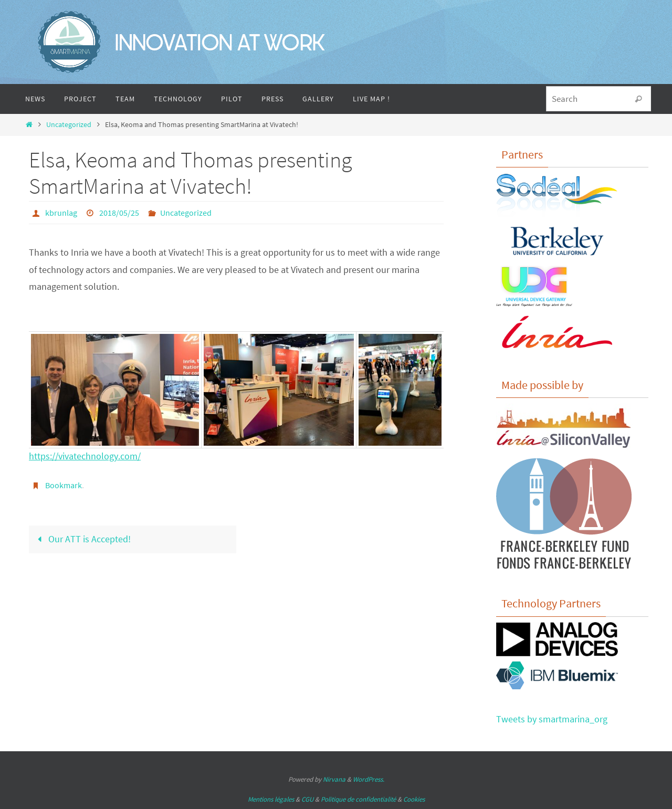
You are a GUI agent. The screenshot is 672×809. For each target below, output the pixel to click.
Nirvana (334, 779)
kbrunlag (61, 213)
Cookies (414, 799)
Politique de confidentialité (358, 799)
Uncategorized (69, 124)
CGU (307, 799)
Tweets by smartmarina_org (552, 719)
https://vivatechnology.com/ (85, 456)
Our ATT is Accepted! (82, 539)
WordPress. (369, 779)
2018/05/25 (119, 213)
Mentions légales (271, 799)
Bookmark (64, 485)
